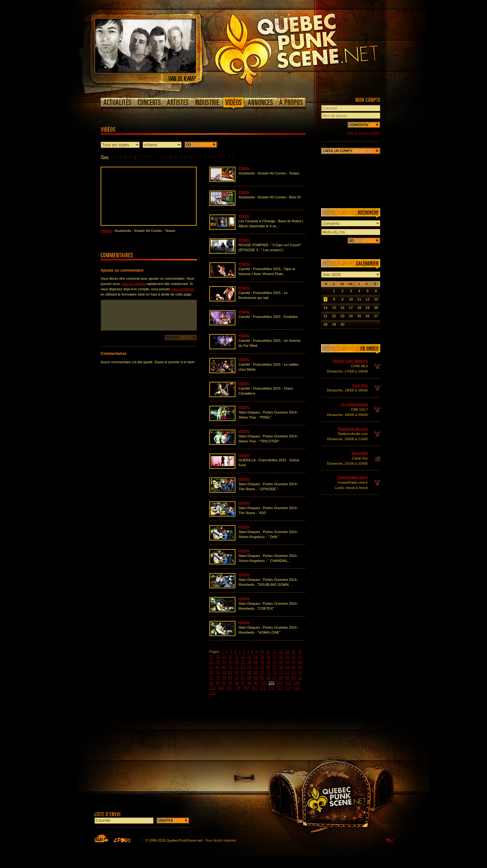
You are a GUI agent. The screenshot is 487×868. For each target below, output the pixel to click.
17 (211, 657)
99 (256, 683)
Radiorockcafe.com (353, 429)
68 (249, 672)
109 (246, 688)
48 (218, 667)
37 (243, 662)
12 (274, 652)
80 (230, 678)
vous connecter (183, 289)
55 (262, 667)
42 (275, 662)
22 (243, 657)
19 (224, 657)
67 (243, 672)
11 (268, 652)
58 (281, 667)
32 (211, 662)
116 (212, 693)
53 (249, 667)
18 (218, 657)
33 (218, 662)
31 (300, 657)
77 (211, 678)
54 (256, 667)
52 (243, 667)
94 (224, 683)
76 (300, 672)
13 (281, 652)
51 (237, 667)
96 (237, 683)
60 (294, 667)
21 (237, 657)
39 (256, 662)
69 (256, 672)
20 (230, 657)
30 (294, 657)
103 (288, 683)
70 (262, 672)
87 (275, 678)
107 (229, 688)
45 (294, 662)
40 (262, 662)
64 (224, 672)
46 (300, 662)
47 (211, 667)
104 (297, 683)
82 (243, 678)
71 (268, 672)
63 (218, 672)
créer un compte (133, 284)
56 (268, 667)
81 (237, 678)
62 (211, 672)
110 (254, 688)
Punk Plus (360, 385)
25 (262, 657)
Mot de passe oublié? (364, 133)
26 (268, 657)
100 (263, 683)
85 (262, 678)
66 (237, 672)
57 (275, 667)
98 (249, 683)
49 (224, 667)
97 (243, 683)
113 (280, 688)
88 (281, 678)
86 (268, 678)
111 (263, 688)
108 (238, 688)
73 (281, 672)
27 (275, 657)
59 (287, 667)
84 (256, 678)
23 (249, 657)
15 (293, 652)
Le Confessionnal (354, 404)
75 (294, 672)
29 (287, 657)
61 (300, 667)
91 (300, 678)
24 (256, 657)
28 (281, 657)
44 (287, 662)
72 (275, 672)
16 (300, 652)
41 (268, 662)
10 (262, 652)
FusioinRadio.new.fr (353, 477)
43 (281, 662)
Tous (105, 157)
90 (294, 678)
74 (287, 672)
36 (237, 662)
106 (221, 688)
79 (224, 678)
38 (249, 662)
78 (218, 678)
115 (296, 688)
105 (212, 688)
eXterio (106, 231)
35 (230, 662)
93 (218, 683)
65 (230, 672)
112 (271, 688)
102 (280, 683)
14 (287, 652)
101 (271, 683)
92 (211, 683)
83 (249, 678)
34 (224, 662)
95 (230, 683)
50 (230, 667)
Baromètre (360, 453)
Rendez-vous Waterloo (350, 361)
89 (287, 678)
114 (288, 688)
